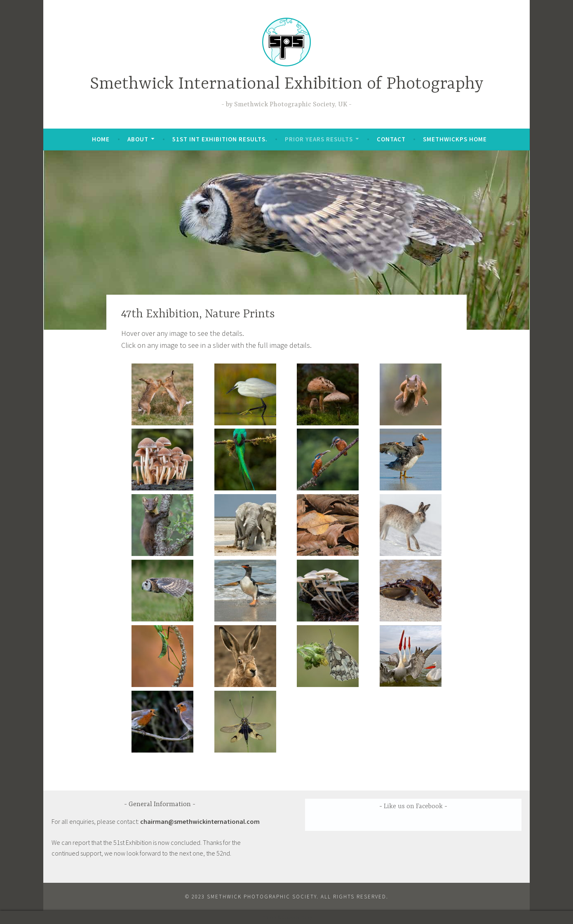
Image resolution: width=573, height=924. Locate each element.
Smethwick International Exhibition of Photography (287, 84)
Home (101, 139)
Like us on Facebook (413, 807)
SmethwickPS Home (455, 139)
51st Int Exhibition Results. (220, 139)
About (138, 139)
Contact (391, 139)
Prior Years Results (319, 139)
